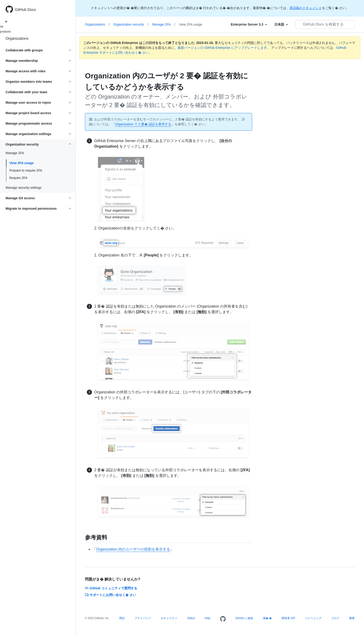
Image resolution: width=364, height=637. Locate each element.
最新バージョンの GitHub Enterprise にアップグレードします (222, 48)
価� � (267, 618)
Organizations (17, 38)
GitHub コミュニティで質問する (111, 588)
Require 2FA (18, 178)
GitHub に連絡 (244, 618)
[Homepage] (223, 619)
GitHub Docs (25, 10)
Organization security (131, 24)
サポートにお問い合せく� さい (110, 595)
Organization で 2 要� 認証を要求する (143, 124)
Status (191, 618)
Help (208, 618)
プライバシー (143, 618)
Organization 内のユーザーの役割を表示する (133, 549)
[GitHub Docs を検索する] (325, 24)
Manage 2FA (164, 24)
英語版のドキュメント (306, 8)
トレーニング (313, 618)
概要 (352, 618)
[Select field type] (249, 24)
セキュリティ (169, 618)
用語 (122, 618)
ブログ (335, 618)
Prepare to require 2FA (26, 170)
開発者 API (288, 618)
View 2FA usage (21, 163)
